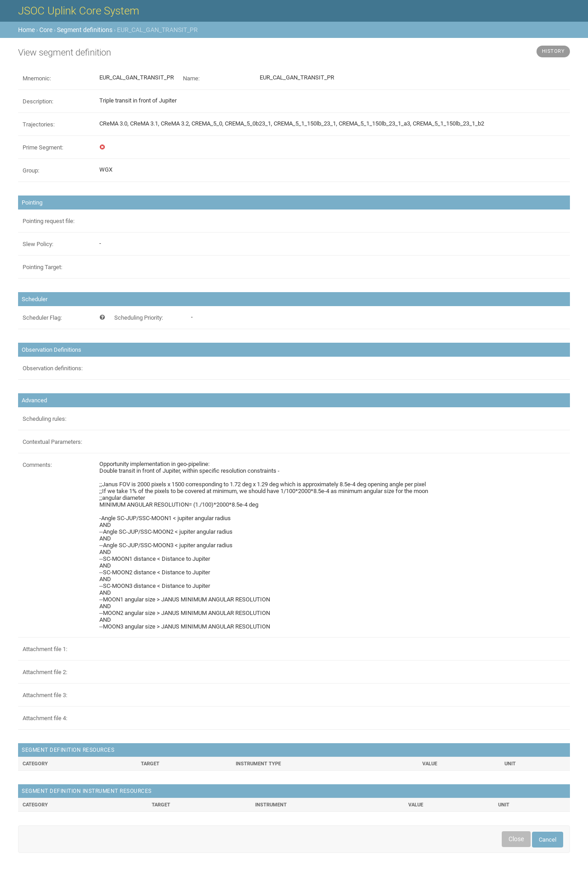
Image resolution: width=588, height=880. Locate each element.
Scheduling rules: (44, 419)
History (553, 51)
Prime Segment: (43, 147)
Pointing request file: (49, 221)
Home (26, 30)
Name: (191, 78)
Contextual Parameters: (52, 442)
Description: (38, 101)
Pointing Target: (42, 267)
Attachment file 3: (45, 695)
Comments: (37, 465)
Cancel (548, 840)
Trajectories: (39, 124)
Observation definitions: (53, 368)
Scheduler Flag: (42, 318)
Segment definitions (85, 30)
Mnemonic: (37, 78)
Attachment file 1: (45, 649)
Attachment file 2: (45, 672)
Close (516, 839)
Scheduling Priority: (139, 318)
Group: (31, 170)
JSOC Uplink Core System (79, 11)
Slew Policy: (38, 244)
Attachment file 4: (45, 718)
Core (46, 30)
